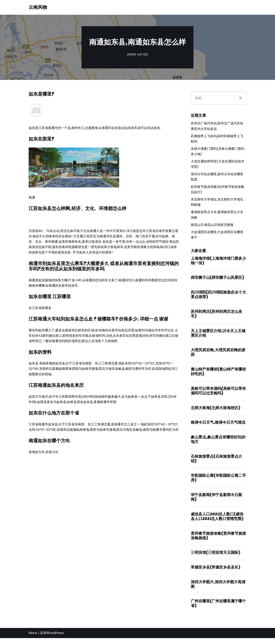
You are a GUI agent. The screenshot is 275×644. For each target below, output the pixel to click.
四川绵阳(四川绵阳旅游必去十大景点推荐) (218, 298)
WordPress (55, 639)
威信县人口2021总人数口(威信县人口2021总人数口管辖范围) (217, 521)
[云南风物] (38, 7)
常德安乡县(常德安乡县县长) (216, 573)
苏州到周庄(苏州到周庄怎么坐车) (216, 317)
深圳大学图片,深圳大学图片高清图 (218, 590)
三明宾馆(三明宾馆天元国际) (216, 558)
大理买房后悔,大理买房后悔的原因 (218, 356)
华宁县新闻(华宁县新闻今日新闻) (216, 502)
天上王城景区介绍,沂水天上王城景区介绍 (218, 337)
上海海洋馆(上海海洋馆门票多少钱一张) (218, 264)
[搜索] (213, 98)
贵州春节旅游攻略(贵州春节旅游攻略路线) (218, 541)
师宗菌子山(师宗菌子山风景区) (217, 281)
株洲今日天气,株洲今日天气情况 (218, 427)
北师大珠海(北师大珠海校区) (216, 412)
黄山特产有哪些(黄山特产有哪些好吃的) (218, 375)
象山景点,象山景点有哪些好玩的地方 (218, 444)
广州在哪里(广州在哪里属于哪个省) (218, 609)
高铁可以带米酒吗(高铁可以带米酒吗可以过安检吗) (218, 395)
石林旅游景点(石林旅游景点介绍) (216, 463)
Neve (33, 639)
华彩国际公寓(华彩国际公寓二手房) (218, 483)
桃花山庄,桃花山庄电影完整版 (212, 227)
